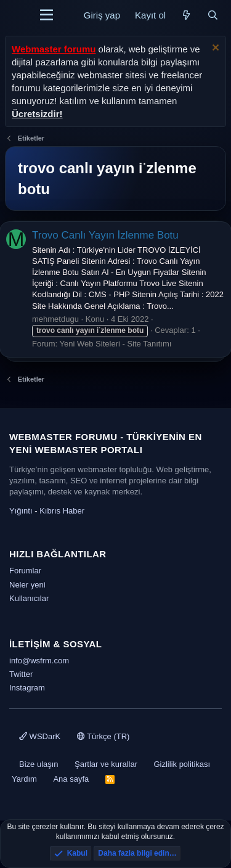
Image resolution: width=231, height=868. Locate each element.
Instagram (27, 688)
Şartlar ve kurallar (106, 764)
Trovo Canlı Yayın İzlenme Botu (105, 235)
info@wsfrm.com (39, 661)
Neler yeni (27, 585)
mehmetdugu (55, 319)
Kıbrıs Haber (62, 511)
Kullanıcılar (29, 598)
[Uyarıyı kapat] (214, 49)
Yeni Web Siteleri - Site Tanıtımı (116, 344)
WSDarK (40, 736)
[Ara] (213, 15)
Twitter (21, 674)
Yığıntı (21, 511)
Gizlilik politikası (182, 764)
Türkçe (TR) (103, 736)
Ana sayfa (71, 779)
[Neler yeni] (186, 15)
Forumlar (25, 571)
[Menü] (47, 15)
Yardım (24, 779)
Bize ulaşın (39, 764)
